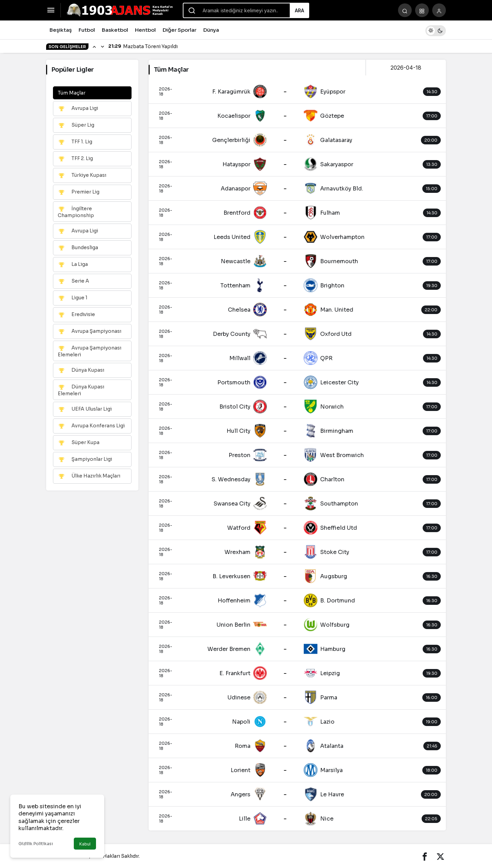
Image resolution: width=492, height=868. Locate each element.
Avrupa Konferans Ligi (91, 426)
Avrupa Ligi (78, 109)
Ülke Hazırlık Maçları (89, 476)
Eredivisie (76, 315)
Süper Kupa (79, 443)
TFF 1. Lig (75, 142)
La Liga (73, 265)
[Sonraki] (102, 46)
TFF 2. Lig (75, 159)
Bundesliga (78, 248)
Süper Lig (76, 125)
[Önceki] (94, 46)
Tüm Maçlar (72, 93)
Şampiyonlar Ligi (85, 459)
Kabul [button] (85, 844)
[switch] (436, 30)
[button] (422, 10)
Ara (299, 10)
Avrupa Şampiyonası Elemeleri (90, 351)
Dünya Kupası (81, 370)
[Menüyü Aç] (51, 10)
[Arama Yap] (405, 10)
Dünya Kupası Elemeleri (81, 390)
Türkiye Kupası (82, 175)
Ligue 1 (73, 298)
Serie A (73, 281)
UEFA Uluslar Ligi (85, 409)
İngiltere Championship (76, 212)
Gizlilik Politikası (36, 844)
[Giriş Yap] (439, 10)
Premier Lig (79, 192)
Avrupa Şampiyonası (90, 331)
